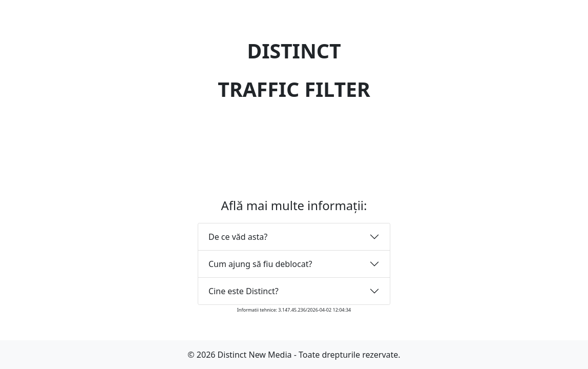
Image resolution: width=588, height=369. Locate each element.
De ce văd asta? (238, 237)
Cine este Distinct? (244, 291)
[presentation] (294, 137)
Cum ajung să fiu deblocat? (260, 264)
